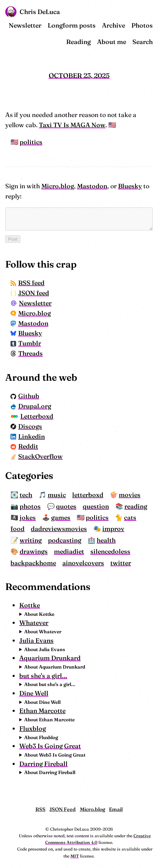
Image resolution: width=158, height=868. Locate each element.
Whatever (25, 623)
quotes (57, 506)
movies (121, 495)
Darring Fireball (35, 764)
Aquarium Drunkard (41, 658)
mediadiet (134, 540)
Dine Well (25, 693)
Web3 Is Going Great (41, 746)
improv (84, 529)
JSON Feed (63, 809)
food (141, 517)
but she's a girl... (35, 676)
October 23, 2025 (79, 75)
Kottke (21, 605)
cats (121, 517)
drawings (99, 540)
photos (21, 506)
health (60, 540)
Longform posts (80, 25)
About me (120, 42)
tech (17, 495)
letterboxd (79, 495)
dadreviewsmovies (30, 529)
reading (127, 506)
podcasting (18, 540)
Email (116, 809)
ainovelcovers (121, 551)
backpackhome (71, 551)
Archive (122, 25)
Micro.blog (49, 186)
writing (122, 529)
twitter (12, 563)
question (87, 506)
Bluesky (121, 186)
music (48, 495)
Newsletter (34, 25)
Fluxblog (24, 728)
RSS (40, 809)
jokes (19, 517)
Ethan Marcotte (34, 711)
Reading (87, 42)
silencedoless (22, 551)
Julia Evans (28, 640)
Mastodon (83, 186)
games (52, 517)
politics (22, 142)
